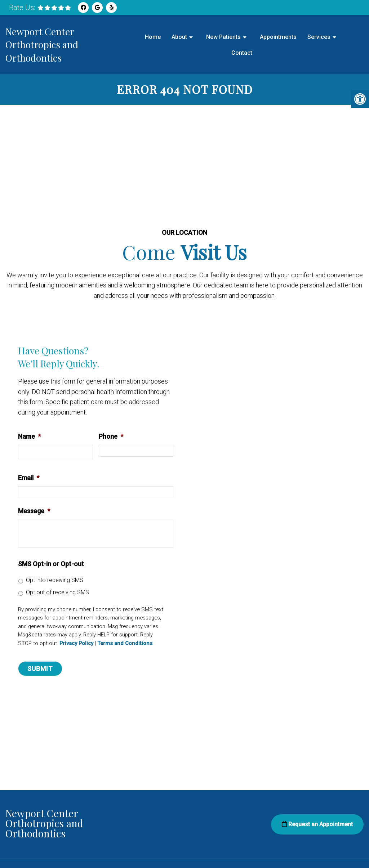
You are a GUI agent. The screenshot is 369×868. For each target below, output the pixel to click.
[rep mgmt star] (54, 8)
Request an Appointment (317, 825)
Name (29, 437)
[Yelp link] (111, 8)
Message (34, 511)
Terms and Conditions (125, 644)
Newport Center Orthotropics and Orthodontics (42, 45)
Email (29, 478)
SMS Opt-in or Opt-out (51, 564)
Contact (242, 53)
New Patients (223, 37)
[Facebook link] (83, 8)
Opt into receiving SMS (55, 580)
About (179, 37)
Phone (111, 437)
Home (153, 37)
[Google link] (97, 8)
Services (319, 37)
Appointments (278, 37)
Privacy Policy (76, 644)
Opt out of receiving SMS (57, 593)
